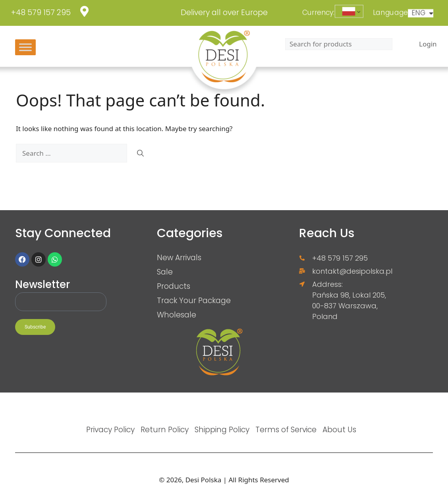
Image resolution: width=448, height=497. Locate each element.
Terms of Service (286, 429)
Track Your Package (194, 300)
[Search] (140, 153)
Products (174, 286)
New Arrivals (179, 257)
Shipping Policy (222, 429)
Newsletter (42, 285)
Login (428, 44)
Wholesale (177, 315)
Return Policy (165, 429)
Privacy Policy (110, 429)
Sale (165, 272)
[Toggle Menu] (25, 47)
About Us (339, 429)
